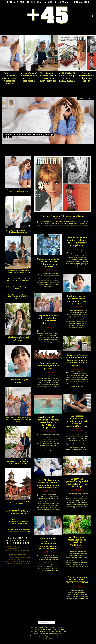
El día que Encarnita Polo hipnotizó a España (86, 77)
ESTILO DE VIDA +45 (36, 2)
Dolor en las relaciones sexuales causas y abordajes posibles (10, 78)
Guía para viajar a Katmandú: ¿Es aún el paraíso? (48, 366)
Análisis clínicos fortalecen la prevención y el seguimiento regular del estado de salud (48, 544)
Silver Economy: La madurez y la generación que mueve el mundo (48, 77)
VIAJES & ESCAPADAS (58, 2)
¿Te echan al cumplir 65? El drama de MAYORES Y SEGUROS (77, 580)
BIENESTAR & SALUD (15, 2)
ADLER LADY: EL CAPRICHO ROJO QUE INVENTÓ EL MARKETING (67, 77)
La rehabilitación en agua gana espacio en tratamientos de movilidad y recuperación (48, 423)
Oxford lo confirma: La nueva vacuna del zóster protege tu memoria (48, 263)
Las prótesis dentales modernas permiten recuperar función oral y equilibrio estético (48, 484)
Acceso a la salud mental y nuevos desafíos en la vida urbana (29, 77)
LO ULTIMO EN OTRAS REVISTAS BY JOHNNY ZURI (18, 540)
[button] (57, 623)
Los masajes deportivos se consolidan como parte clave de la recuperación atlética (77, 421)
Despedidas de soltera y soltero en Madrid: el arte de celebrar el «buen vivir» (48, 320)
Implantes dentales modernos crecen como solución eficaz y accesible (77, 300)
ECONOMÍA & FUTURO (80, 2)
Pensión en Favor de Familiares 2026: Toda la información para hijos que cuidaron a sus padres (77, 360)
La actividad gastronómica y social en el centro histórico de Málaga (77, 483)
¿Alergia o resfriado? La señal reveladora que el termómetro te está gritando (77, 242)
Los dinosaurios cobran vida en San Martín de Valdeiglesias (77, 541)
